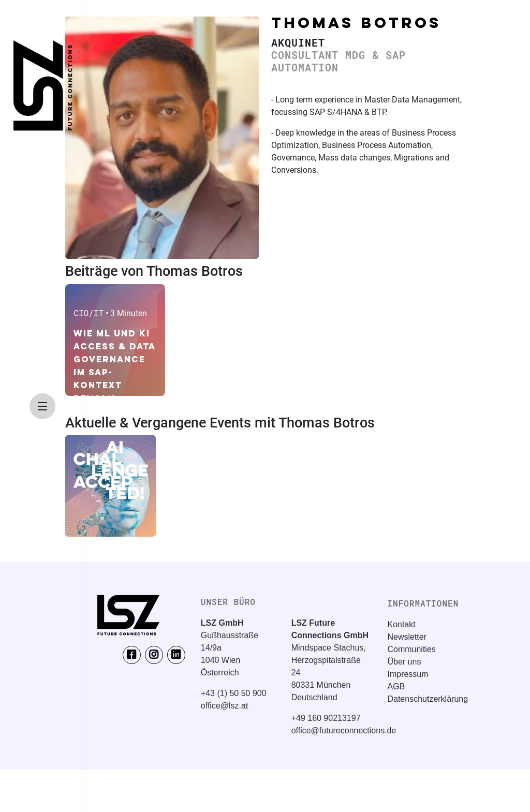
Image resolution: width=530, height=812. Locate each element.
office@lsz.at (225, 706)
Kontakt (401, 624)
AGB (396, 686)
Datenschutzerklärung (428, 699)
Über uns (404, 662)
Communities (411, 649)
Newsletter (407, 637)
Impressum (408, 674)
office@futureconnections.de (344, 730)
